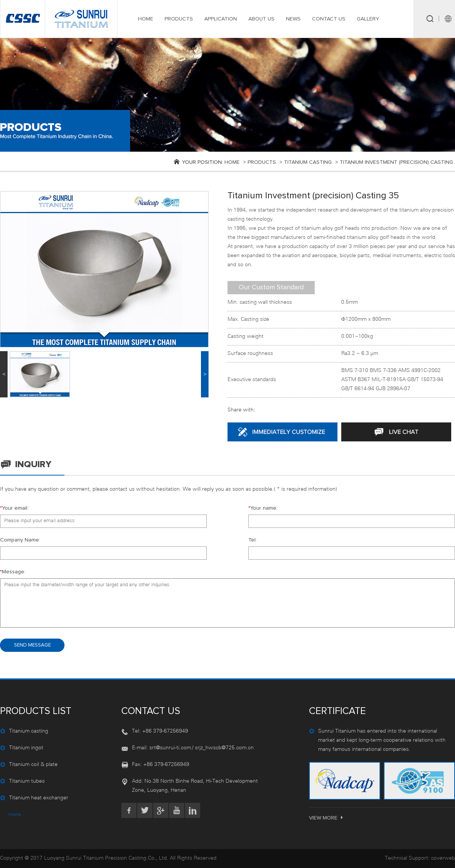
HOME (146, 19)
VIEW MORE (327, 818)
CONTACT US (329, 19)
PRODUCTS (179, 19)
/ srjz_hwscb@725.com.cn (223, 748)
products (262, 162)
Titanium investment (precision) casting (396, 162)
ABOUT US (261, 19)
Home (232, 162)
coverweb (443, 858)
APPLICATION (221, 19)
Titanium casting (308, 162)
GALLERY (368, 19)
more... (17, 815)
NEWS (293, 19)
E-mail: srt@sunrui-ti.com (162, 748)
